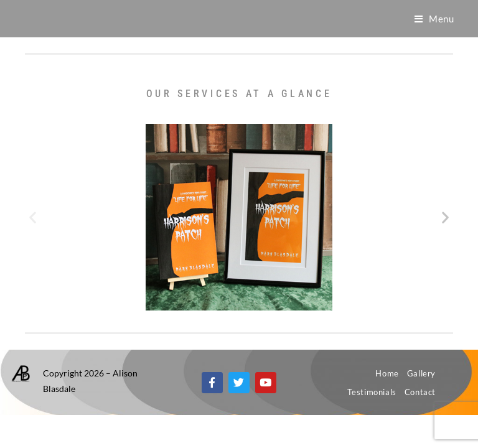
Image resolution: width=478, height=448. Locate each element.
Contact (420, 392)
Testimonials (372, 392)
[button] (33, 217)
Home (387, 373)
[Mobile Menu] (434, 19)
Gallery (421, 373)
